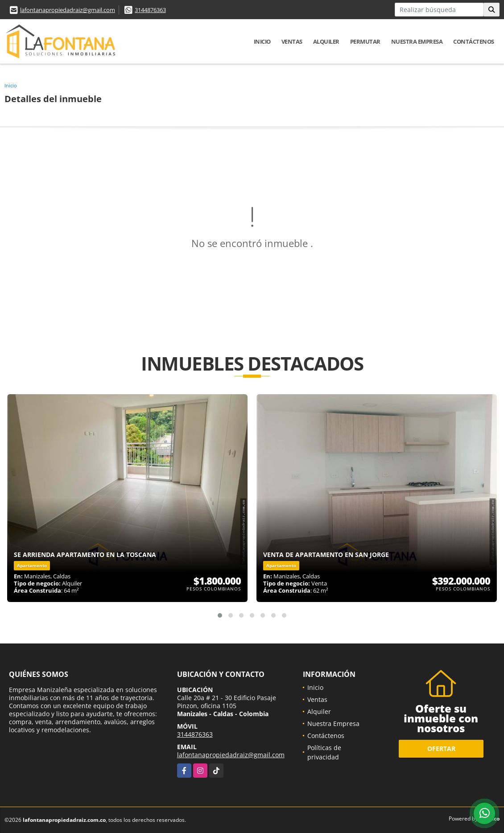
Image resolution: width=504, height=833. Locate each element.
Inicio (262, 41)
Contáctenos (474, 41)
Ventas (292, 41)
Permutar (365, 41)
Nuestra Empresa (417, 41)
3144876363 (150, 10)
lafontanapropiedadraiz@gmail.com (68, 10)
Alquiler (326, 41)
